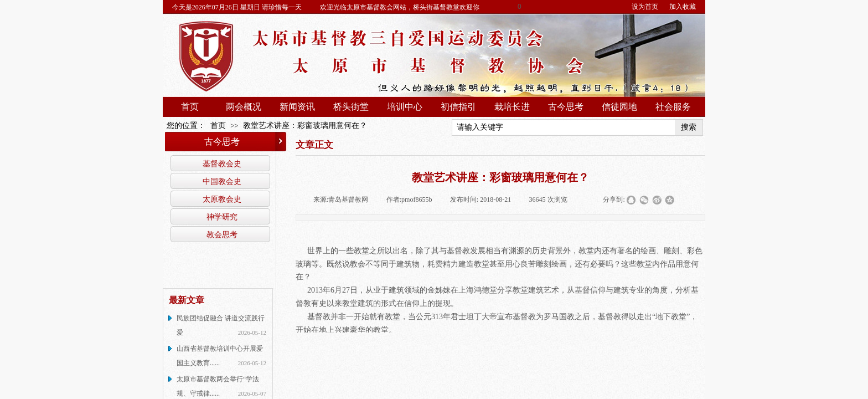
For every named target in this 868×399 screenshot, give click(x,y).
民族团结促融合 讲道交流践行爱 (221, 325)
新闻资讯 (297, 107)
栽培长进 (512, 107)
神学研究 (222, 217)
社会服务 (673, 107)
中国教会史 (222, 181)
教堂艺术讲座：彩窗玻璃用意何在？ (305, 126)
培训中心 (405, 107)
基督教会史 (222, 163)
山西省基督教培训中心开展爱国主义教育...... (220, 356)
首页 (190, 107)
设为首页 (645, 7)
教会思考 (222, 234)
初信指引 (458, 107)
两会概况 (244, 107)
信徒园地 (619, 107)
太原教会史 (222, 199)
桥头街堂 (351, 107)
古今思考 (566, 107)
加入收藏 (683, 7)
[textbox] (564, 127)
